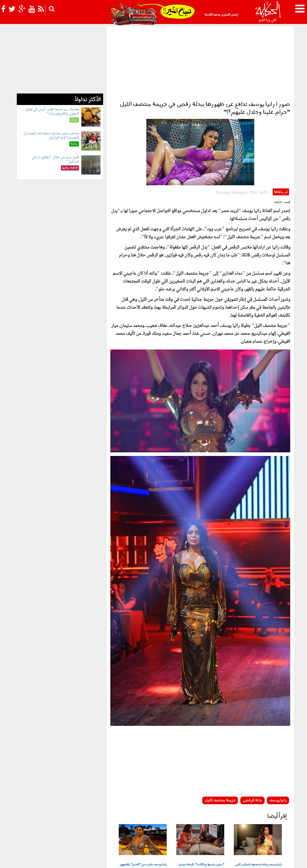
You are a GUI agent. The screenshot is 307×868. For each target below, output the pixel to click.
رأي (186, 833)
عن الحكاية (283, 860)
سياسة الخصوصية (262, 860)
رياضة (60, 833)
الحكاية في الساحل (122, 833)
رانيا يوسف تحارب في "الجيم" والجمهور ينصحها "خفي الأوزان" (143, 801)
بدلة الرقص (252, 734)
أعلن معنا (215, 860)
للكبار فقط (88, 833)
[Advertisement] (200, 62)
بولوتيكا (143, 833)
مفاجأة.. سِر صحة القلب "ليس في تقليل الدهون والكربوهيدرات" (52, 112)
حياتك (103, 833)
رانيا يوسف (278, 734)
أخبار (178, 833)
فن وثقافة (281, 126)
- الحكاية (279, 136)
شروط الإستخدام (235, 860)
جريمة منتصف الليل (220, 734)
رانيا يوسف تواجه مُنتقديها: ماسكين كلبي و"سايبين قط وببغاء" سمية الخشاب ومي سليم (258, 803)
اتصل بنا (201, 860)
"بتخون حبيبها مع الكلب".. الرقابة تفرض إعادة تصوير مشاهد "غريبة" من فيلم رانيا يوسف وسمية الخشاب (201, 803)
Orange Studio (45, 863)
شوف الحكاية (28, 833)
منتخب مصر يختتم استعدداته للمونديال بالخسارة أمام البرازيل (51, 136)
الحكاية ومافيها (162, 833)
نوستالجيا (47, 833)
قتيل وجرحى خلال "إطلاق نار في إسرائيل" (56, 160)
